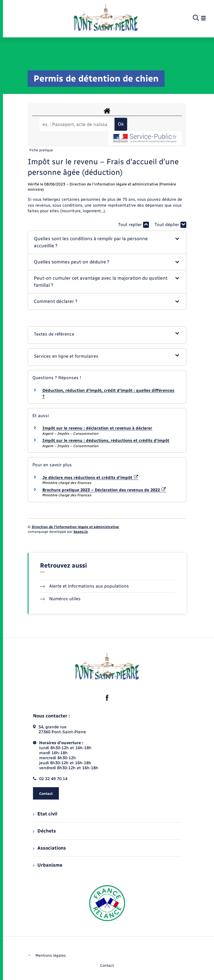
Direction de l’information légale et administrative (75, 527)
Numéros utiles (60, 599)
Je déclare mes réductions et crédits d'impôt (90, 478)
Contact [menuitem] (107, 965)
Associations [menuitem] (49, 848)
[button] (107, 242)
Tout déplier (170, 225)
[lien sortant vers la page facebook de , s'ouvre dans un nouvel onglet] (107, 698)
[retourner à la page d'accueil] (106, 18)
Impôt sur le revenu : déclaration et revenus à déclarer (97, 428)
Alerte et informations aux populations (85, 586)
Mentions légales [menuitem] (51, 955)
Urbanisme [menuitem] (48, 865)
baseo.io (81, 532)
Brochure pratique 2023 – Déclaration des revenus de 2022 (104, 490)
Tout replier (133, 225)
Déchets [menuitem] (44, 831)
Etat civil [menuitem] (45, 814)
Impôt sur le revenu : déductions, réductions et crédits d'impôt (106, 441)
